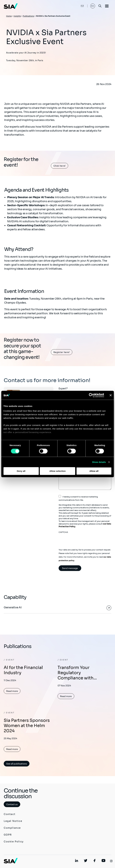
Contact (10, 814)
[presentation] (81, 539)
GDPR (8, 835)
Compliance (12, 828)
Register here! (62, 352)
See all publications (17, 764)
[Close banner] (111, 395)
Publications (28, 16)
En (93, 6)
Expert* (63, 389)
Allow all (94, 471)
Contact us (12, 804)
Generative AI (13, 607)
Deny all (21, 471)
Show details (99, 462)
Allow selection (58, 471)
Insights (17, 16)
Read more (12, 691)
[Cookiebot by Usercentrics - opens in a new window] (91, 395)
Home (9, 16)
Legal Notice (13, 821)
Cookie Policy (14, 842)
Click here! (60, 166)
